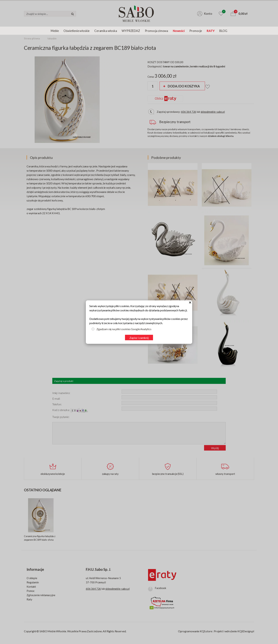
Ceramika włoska (106, 31)
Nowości (179, 31)
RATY (211, 31)
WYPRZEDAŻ (131, 31)
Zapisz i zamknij (139, 338)
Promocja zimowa (156, 31)
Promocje (196, 31)
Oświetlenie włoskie (77, 31)
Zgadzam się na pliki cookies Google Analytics (124, 329)
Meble (55, 31)
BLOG (223, 31)
